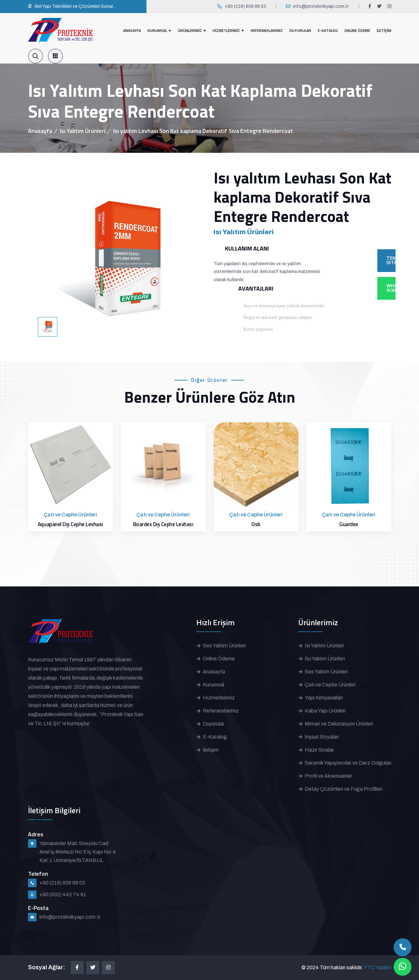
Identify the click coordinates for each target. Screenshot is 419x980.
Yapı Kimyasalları (324, 698)
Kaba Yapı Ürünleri (325, 711)
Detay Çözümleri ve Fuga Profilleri (343, 789)
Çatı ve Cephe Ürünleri (330, 685)
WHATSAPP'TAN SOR (391, 288)
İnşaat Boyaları (322, 737)
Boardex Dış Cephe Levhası (163, 524)
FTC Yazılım (378, 967)
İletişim (211, 750)
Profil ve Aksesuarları (328, 776)
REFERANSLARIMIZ (267, 30)
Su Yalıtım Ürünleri (325, 659)
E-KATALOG (328, 30)
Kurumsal (213, 685)
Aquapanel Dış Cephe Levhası (70, 524)
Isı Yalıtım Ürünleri (83, 131)
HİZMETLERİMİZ (226, 30)
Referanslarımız (221, 711)
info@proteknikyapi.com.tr (321, 6)
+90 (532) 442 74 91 (63, 894)
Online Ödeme (219, 659)
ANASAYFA (132, 30)
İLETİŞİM (384, 30)
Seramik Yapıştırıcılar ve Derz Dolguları (348, 763)
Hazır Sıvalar (319, 750)
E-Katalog (215, 737)
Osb (256, 524)
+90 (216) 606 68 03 (245, 6)
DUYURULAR (300, 30)
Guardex (349, 524)
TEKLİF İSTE (391, 260)
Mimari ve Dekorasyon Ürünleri (339, 724)
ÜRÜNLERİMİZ (190, 30)
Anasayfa (40, 131)
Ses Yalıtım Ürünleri (224, 646)
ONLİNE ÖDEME (357, 30)
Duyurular (214, 724)
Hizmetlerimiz (219, 698)
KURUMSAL (157, 30)
